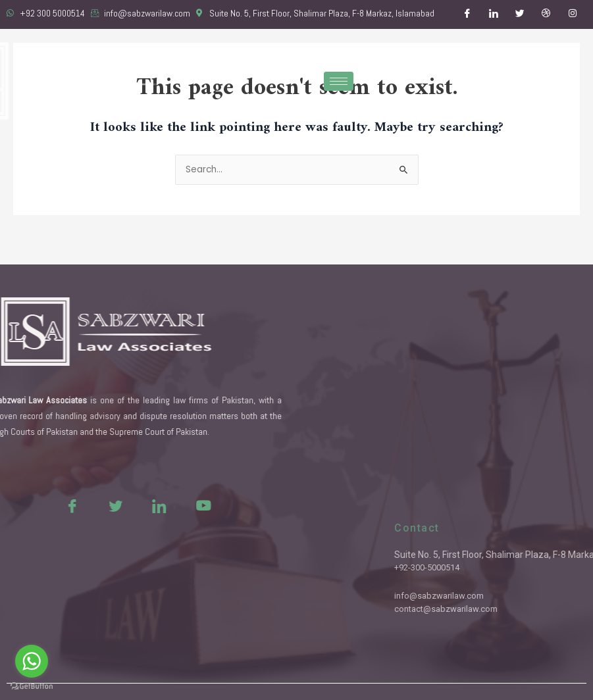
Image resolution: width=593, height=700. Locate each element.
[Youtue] (175, 505)
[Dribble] (546, 14)
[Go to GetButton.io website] (32, 687)
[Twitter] (520, 14)
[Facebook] (467, 14)
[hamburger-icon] (339, 81)
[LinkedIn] (494, 14)
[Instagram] (573, 14)
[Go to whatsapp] (32, 661)
